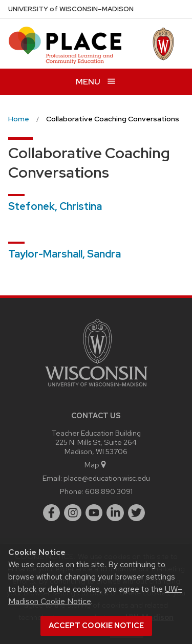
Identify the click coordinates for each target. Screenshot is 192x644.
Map (96, 465)
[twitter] (137, 513)
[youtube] (94, 513)
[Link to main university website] (96, 388)
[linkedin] (115, 513)
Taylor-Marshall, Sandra (65, 254)
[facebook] (52, 513)
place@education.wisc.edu (107, 478)
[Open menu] (96, 82)
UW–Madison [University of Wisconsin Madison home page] (71, 9)
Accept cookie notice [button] (96, 626)
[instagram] (73, 513)
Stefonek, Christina (55, 206)
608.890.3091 (109, 491)
